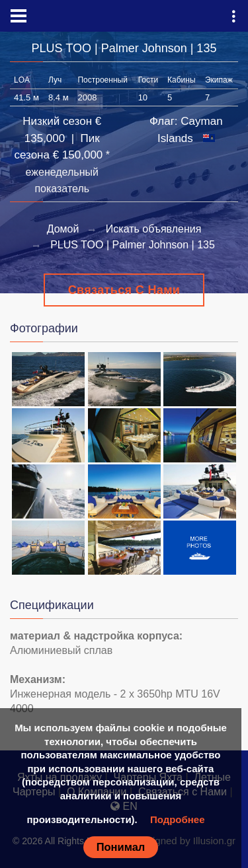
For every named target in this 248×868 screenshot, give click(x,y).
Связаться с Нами (124, 290)
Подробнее (178, 819)
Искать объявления (154, 229)
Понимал (121, 847)
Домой (63, 229)
